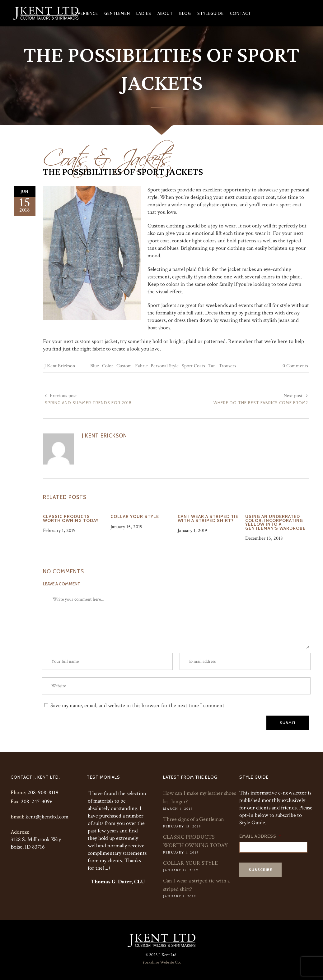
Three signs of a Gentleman (194, 819)
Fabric (141, 366)
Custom (124, 366)
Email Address (260, 836)
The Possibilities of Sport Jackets (123, 172)
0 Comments (295, 366)
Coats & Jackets (107, 154)
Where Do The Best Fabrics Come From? (261, 403)
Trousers (227, 366)
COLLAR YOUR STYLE (190, 863)
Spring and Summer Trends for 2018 (88, 403)
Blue (95, 366)
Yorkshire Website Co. (161, 962)
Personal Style (165, 366)
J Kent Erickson (60, 366)
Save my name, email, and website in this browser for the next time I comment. (138, 705)
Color (108, 366)
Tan (212, 366)
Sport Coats (193, 366)
